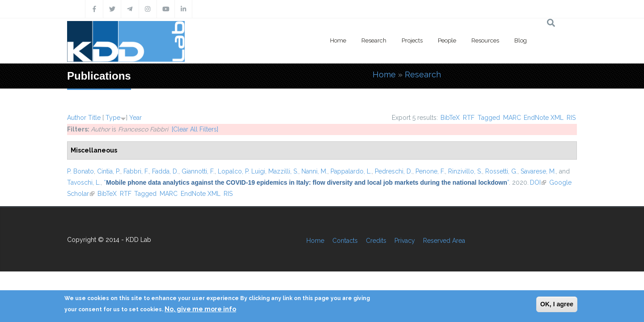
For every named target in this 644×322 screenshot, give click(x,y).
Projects (412, 40)
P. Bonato (80, 171)
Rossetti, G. (501, 171)
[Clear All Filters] (195, 129)
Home (338, 40)
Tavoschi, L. (84, 182)
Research (374, 40)
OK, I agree (557, 304)
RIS (571, 118)
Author (77, 118)
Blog (521, 40)
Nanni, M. (314, 171)
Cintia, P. (109, 171)
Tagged (489, 118)
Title (94, 118)
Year (136, 118)
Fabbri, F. (136, 171)
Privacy (405, 241)
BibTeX (450, 118)
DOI (538, 182)
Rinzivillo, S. (465, 171)
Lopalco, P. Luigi (241, 171)
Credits (376, 241)
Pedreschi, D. (394, 171)
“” (306, 182)
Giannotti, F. (198, 171)
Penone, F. (430, 171)
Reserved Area (444, 241)
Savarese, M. (538, 171)
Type (113, 118)
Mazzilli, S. (283, 171)
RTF (469, 118)
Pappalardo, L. (351, 171)
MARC (512, 118)
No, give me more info (200, 309)
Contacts (345, 241)
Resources (485, 40)
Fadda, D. (165, 171)
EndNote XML (544, 118)
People (447, 40)
